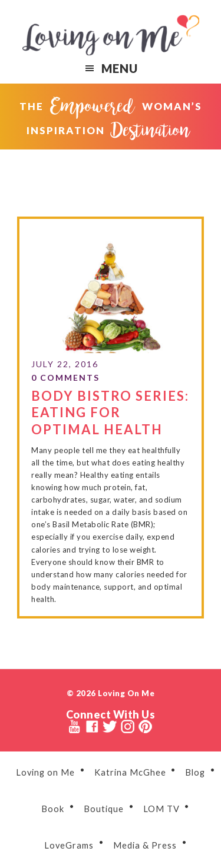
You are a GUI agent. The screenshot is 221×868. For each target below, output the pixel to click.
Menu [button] (120, 68)
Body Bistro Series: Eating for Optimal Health (110, 411)
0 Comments (65, 376)
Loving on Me (111, 35)
